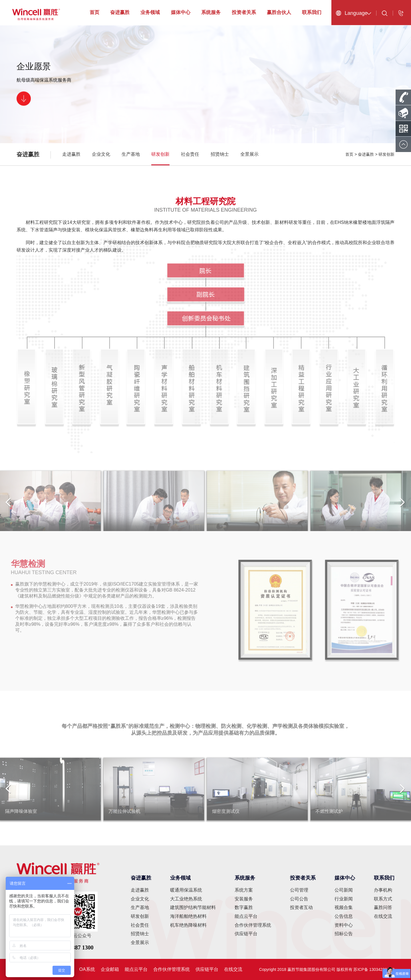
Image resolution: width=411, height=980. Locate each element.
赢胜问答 (383, 907)
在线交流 (383, 916)
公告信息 (344, 916)
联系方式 (383, 899)
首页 (94, 12)
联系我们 (312, 12)
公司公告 (299, 899)
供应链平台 (246, 934)
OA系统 (87, 969)
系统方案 (244, 890)
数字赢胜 (244, 907)
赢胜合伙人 (279, 12)
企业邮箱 (110, 969)
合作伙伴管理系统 (253, 925)
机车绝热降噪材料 (188, 925)
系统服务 (211, 12)
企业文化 (101, 154)
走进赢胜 (71, 154)
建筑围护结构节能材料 (193, 907)
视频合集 (344, 907)
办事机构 (383, 890)
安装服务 (244, 899)
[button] (403, 507)
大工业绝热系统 (186, 899)
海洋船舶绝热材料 (188, 916)
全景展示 (249, 154)
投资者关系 (244, 12)
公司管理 (299, 890)
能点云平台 (246, 916)
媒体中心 (181, 12)
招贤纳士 (220, 154)
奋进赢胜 (120, 12)
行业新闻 (344, 899)
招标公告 (344, 934)
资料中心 (344, 925)
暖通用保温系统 (186, 890)
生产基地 (131, 154)
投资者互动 (301, 907)
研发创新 (160, 154)
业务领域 (150, 12)
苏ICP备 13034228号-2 (374, 969)
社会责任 (190, 154)
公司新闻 (344, 890)
